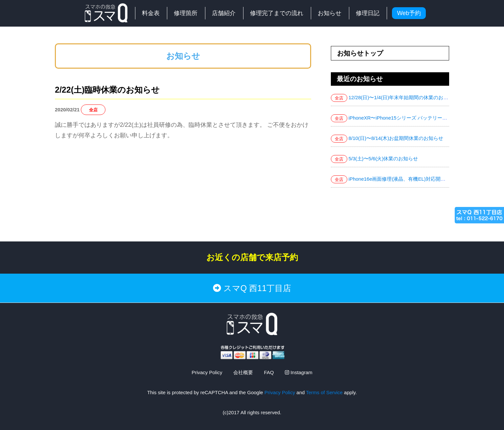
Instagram (299, 372)
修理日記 (368, 13)
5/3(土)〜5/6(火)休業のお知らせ (383, 158)
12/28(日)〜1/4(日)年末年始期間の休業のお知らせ (403, 97)
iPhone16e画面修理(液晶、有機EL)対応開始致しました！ (412, 179)
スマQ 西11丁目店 (252, 288)
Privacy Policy (207, 372)
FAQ (269, 372)
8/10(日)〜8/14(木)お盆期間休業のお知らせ (396, 138)
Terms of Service (324, 392)
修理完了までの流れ (277, 13)
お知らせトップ (360, 53)
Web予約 (409, 13)
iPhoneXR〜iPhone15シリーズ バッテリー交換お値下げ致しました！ (425, 118)
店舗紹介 (224, 13)
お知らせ (330, 13)
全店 (93, 110)
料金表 (151, 13)
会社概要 (243, 372)
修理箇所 (186, 13)
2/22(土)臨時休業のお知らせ (107, 90)
